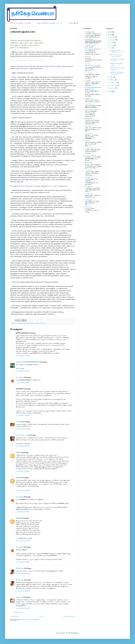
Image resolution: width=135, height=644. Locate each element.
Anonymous (89, 119)
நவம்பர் (113, 88)
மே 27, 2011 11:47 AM (23, 541)
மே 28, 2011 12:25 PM (23, 591)
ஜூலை (112, 80)
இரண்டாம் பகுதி (17, 323)
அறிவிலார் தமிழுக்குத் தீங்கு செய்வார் (117, 73)
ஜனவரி (113, 37)
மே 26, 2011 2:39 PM (23, 512)
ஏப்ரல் (112, 45)
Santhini (18, 452)
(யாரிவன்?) (59, 23)
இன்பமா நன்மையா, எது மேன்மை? (116, 55)
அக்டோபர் (114, 85)
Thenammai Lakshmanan (93, 49)
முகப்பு (41, 616)
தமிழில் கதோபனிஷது (29, 323)
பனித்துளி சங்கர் (90, 45)
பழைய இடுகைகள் (69, 616)
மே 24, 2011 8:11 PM (23, 371)
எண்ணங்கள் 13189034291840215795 (28, 362)
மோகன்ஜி (19, 422)
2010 (110, 32)
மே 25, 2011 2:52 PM (23, 446)
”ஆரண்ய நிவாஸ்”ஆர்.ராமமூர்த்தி (93, 65)
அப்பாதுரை (20, 377)
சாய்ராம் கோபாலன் (22, 435)
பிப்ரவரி (113, 40)
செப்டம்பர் (114, 83)
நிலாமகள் (88, 207)
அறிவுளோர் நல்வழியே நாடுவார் (117, 60)
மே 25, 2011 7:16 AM (23, 415)
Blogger (68, 633)
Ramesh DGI (89, 39)
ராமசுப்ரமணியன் (91, 155)
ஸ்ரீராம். (87, 141)
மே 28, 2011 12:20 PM (23, 573)
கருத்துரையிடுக (18, 612)
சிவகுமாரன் (20, 568)
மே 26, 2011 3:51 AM (23, 491)
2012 (110, 91)
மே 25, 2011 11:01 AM (23, 429)
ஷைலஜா (88, 56)
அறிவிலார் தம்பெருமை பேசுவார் (117, 68)
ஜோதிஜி (88, 80)
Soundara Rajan (90, 32)
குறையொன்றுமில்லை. (92, 110)
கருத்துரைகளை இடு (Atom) (30, 620)
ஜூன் (112, 77)
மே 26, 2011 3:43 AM (23, 471)
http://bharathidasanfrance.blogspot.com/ (93, 88)
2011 (110, 35)
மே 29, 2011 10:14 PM (23, 608)
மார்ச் (112, 42)
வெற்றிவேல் (89, 98)
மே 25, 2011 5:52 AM (23, 383)
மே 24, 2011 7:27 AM (23, 356)
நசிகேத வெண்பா (41, 323)
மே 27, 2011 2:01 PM (23, 562)
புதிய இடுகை (15, 616)
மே (111, 48)
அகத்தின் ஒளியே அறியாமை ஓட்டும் (116, 51)
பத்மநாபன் (19, 597)
